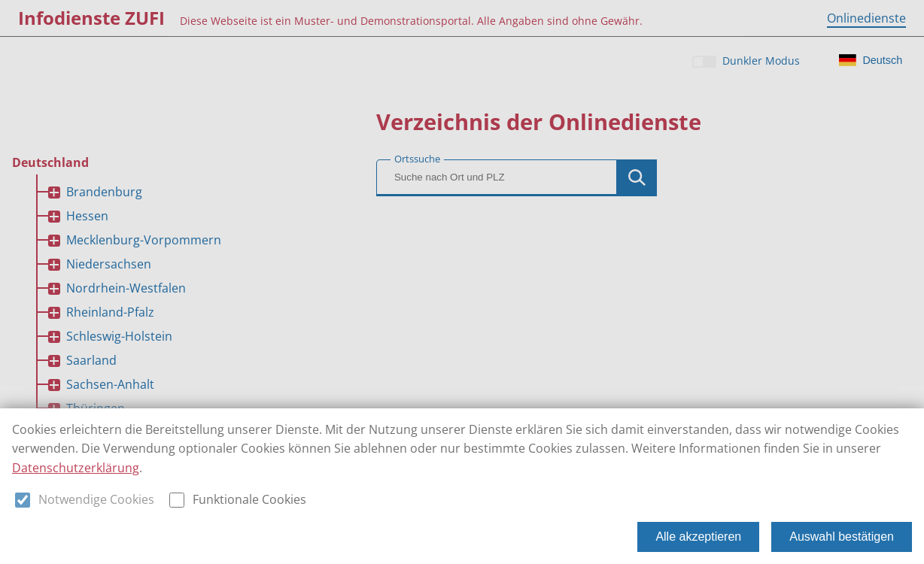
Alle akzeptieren (698, 537)
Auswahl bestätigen (842, 537)
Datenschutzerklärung (76, 468)
